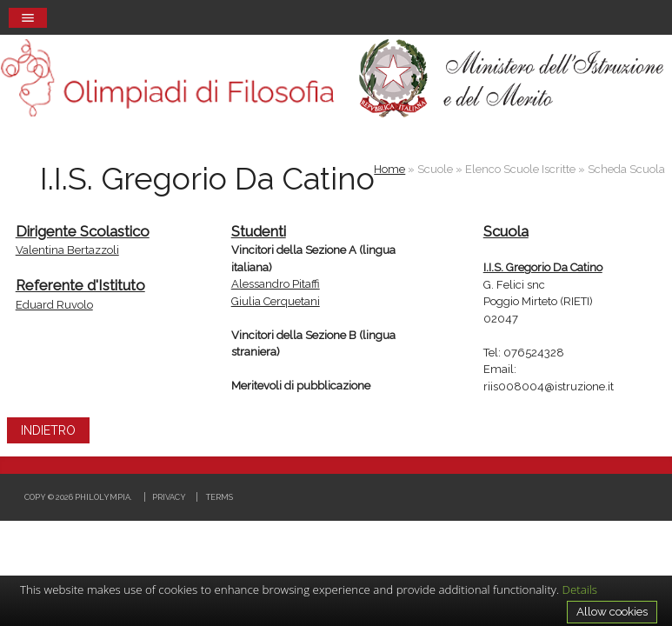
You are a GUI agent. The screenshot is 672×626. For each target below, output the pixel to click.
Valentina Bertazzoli (67, 250)
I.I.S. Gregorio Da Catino (543, 267)
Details (580, 589)
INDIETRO (48, 430)
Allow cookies (612, 611)
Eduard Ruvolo (54, 305)
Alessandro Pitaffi (276, 284)
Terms (220, 497)
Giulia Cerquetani (276, 301)
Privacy (169, 497)
